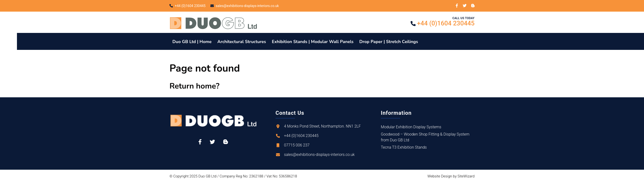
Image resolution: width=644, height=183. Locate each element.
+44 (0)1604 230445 (190, 6)
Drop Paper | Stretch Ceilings (389, 42)
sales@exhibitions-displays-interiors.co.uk (247, 6)
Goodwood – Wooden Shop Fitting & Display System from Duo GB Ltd (425, 137)
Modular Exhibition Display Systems (411, 127)
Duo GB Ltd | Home (192, 42)
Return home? (195, 86)
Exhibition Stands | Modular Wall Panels (313, 42)
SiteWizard (466, 176)
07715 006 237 (297, 145)
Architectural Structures (242, 42)
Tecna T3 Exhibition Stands (404, 147)
